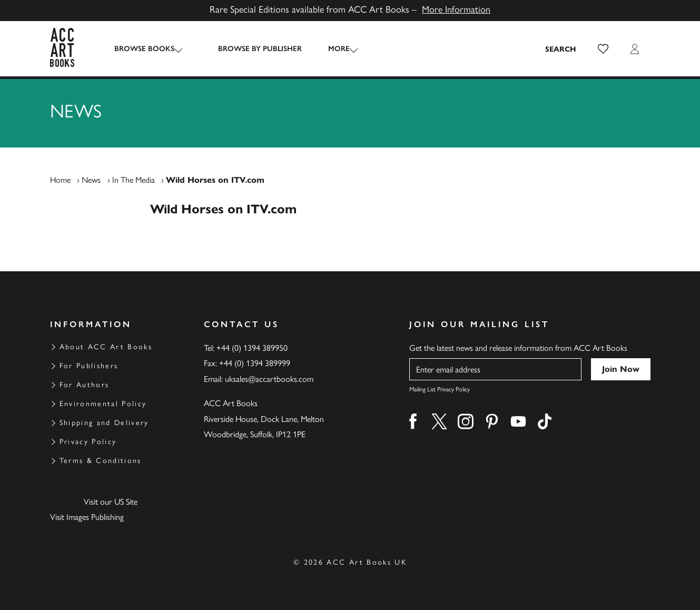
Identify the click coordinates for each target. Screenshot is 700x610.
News (91, 180)
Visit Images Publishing (87, 517)
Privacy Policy (88, 442)
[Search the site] (561, 49)
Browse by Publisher (250, 49)
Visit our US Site (111, 502)
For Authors (85, 385)
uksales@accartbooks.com (269, 379)
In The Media (134, 180)
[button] (603, 49)
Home (60, 180)
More (329, 49)
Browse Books (144, 49)
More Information (456, 9)
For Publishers (89, 366)
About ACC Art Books (106, 347)
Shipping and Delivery (104, 423)
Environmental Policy (103, 404)
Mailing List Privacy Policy (440, 389)
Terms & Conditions (101, 461)
